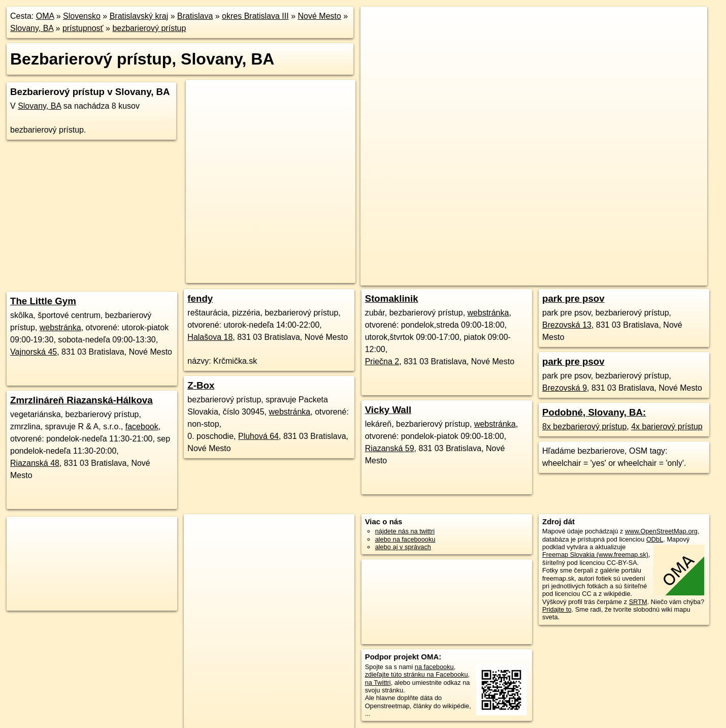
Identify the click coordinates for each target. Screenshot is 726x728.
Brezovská (567, 325)
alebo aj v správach (403, 547)
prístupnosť (83, 28)
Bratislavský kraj (139, 16)
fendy (200, 298)
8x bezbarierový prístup (584, 426)
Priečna (382, 361)
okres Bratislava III (255, 16)
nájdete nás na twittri (405, 531)
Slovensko (82, 16)
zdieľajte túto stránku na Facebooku (417, 674)
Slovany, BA (32, 28)
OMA (45, 16)
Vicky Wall (388, 410)
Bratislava (195, 16)
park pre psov (573, 298)
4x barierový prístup (667, 426)
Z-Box (201, 385)
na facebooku (434, 667)
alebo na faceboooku (405, 539)
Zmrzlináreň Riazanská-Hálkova (81, 400)
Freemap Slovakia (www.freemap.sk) (595, 555)
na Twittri (378, 683)
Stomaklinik (392, 298)
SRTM (638, 602)
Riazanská (35, 463)
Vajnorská (34, 352)
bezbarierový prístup (149, 28)
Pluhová (258, 436)
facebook (142, 426)
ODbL (655, 539)
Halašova (210, 337)
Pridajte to (557, 609)
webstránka (60, 327)
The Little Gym (43, 301)
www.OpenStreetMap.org (661, 531)
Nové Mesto (320, 16)
